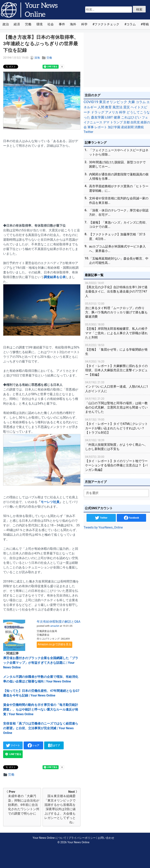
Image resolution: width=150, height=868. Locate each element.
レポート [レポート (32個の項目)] (101, 127)
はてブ (54, 745)
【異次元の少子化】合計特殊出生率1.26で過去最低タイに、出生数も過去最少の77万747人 (117, 289)
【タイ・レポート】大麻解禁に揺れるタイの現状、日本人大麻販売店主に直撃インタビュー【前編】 (117, 368)
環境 (39, 24)
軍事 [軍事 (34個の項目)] (91, 127)
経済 (17, 24)
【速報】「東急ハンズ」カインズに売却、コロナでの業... (119, 225)
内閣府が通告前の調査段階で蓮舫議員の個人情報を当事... (119, 176)
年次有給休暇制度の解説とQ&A (58, 622)
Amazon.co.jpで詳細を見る (54, 644)
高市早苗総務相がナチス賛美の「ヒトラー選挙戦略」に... (119, 188)
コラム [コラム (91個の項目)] (141, 102)
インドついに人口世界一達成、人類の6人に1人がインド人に (117, 387)
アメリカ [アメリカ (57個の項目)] (112, 112)
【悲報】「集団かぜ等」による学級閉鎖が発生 (117, 349)
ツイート (13, 745)
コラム (131, 24)
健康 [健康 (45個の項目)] (117, 117)
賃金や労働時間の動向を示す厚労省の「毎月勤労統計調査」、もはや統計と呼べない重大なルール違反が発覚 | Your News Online (41, 709)
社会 (51, 24)
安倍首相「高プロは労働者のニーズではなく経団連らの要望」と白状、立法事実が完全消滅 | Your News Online (41, 728)
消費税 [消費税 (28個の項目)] (139, 127)
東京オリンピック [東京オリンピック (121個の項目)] (113, 102)
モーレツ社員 (50, 502)
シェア (33, 745)
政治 (6, 24)
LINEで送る (13, 754)
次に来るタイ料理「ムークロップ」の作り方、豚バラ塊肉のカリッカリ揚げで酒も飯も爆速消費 (117, 310)
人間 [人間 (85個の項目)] (101, 107)
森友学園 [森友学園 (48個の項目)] (98, 117)
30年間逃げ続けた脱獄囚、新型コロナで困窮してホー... (117, 164)
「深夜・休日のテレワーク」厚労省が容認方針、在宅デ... (119, 213)
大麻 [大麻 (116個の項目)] (131, 102)
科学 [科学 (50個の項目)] (122, 112)
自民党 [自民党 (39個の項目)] (135, 122)
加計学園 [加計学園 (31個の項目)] (114, 127)
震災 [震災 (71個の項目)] (127, 107)
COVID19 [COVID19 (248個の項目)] (91, 102)
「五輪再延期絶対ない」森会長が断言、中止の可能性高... (119, 261)
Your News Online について (49, 838)
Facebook (131, 518)
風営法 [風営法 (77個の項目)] (117, 107)
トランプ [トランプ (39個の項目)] (116, 122)
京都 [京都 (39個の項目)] (127, 122)
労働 (28, 24)
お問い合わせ (106, 838)
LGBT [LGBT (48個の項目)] (109, 117)
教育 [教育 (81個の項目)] (108, 107)
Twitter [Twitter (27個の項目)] (88, 132)
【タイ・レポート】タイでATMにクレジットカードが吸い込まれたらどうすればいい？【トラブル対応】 (117, 426)
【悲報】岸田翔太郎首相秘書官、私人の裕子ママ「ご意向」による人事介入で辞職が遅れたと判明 (117, 331)
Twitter (101, 518)
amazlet (55, 626)
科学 (84, 24)
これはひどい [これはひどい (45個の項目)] (131, 117)
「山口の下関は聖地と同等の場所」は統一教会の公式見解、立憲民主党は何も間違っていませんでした (117, 405)
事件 (62, 24)
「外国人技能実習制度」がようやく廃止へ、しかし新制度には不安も (117, 444)
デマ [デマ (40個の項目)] (106, 122)
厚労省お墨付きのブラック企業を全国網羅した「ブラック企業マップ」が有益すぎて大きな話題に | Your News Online (41, 663)
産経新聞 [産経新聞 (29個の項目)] (127, 127)
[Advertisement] (42, 183)
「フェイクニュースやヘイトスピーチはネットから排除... (119, 152)
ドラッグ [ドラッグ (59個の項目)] (98, 112)
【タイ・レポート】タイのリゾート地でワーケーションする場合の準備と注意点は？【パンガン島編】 (117, 463)
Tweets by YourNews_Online (103, 527)
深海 (37, 58)
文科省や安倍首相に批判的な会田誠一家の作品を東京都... (119, 200)
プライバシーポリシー (82, 838)
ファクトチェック (107, 24)
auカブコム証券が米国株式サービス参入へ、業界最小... (117, 249)
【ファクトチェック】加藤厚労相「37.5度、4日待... (117, 236)
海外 (73, 24)
